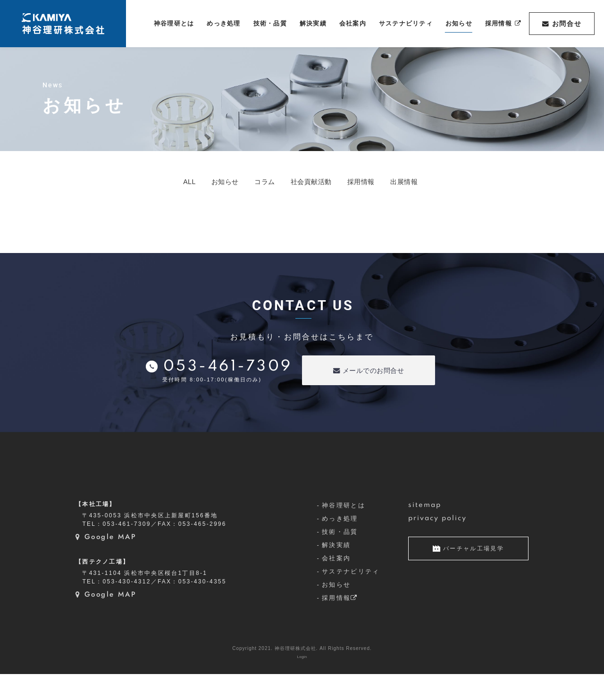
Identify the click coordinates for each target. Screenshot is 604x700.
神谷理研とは (344, 532)
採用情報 (377, 182)
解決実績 (336, 571)
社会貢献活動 (315, 182)
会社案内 (336, 585)
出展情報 (432, 182)
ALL (161, 182)
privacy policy (437, 545)
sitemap (425, 531)
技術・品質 (340, 558)
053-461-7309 (228, 368)
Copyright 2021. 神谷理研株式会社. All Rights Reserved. (302, 674)
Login (302, 683)
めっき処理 (340, 545)
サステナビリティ (351, 598)
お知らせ (207, 182)
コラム (258, 182)
